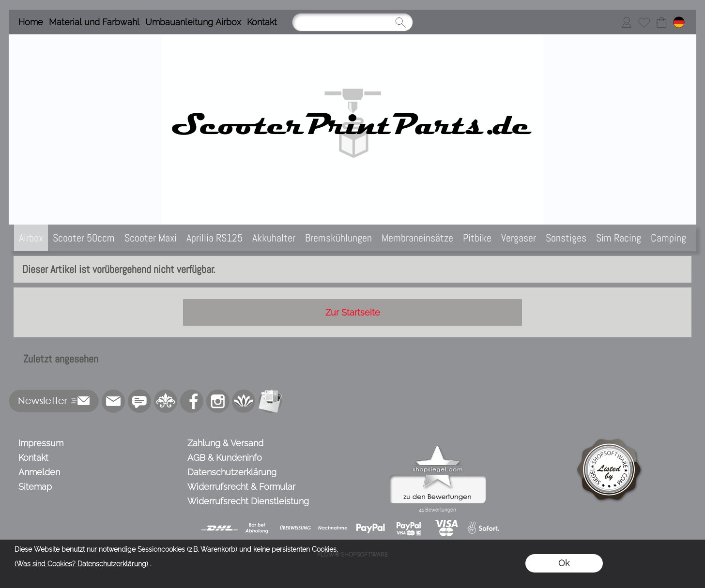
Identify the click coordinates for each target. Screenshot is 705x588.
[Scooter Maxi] (151, 238)
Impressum (41, 443)
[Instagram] (218, 401)
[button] (54, 401)
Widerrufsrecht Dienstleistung (248, 501)
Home (31, 22)
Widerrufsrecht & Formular (241, 487)
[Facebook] (192, 401)
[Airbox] (31, 238)
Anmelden (39, 472)
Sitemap (35, 487)
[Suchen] (352, 22)
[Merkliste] (644, 22)
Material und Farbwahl (94, 22)
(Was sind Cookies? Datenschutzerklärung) (81, 564)
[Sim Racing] (619, 238)
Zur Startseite (353, 312)
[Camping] (668, 238)
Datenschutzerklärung (232, 472)
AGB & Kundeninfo (225, 458)
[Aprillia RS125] (215, 238)
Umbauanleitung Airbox (193, 22)
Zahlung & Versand (225, 443)
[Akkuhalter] (274, 238)
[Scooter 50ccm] (84, 238)
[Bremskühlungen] (338, 238)
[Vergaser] (519, 238)
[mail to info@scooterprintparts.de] (113, 401)
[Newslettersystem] (270, 401)
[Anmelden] (627, 22)
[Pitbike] (477, 238)
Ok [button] (564, 563)
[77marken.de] (139, 401)
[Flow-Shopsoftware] (244, 401)
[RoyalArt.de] (166, 401)
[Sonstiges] (566, 238)
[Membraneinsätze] (417, 238)
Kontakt (262, 22)
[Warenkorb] (661, 22)
